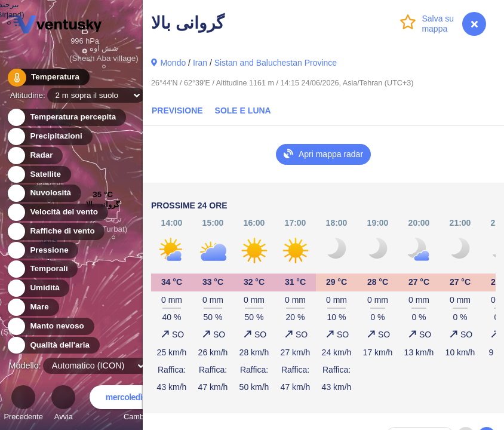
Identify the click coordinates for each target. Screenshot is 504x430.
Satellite (39, 175)
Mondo (173, 63)
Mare (33, 307)
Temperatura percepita (66, 117)
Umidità (38, 288)
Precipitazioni (49, 136)
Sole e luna (243, 110)
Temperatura (47, 77)
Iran (200, 63)
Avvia (63, 405)
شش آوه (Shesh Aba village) (104, 55)
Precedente (23, 405)
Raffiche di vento (56, 231)
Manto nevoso (50, 326)
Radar (35, 156)
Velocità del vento (57, 212)
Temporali (42, 269)
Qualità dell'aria (53, 345)
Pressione (42, 251)
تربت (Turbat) (113, 226)
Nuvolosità (44, 193)
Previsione (177, 110)
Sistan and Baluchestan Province (276, 63)
